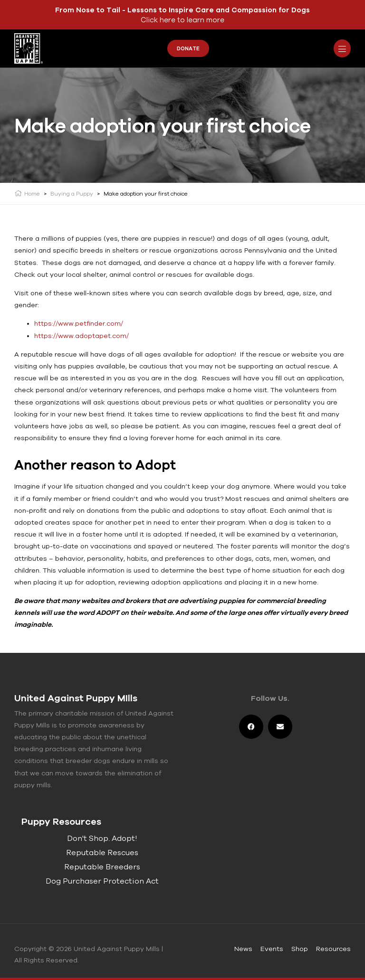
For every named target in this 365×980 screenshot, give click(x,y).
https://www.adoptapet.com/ (82, 336)
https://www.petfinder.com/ (79, 323)
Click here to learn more (182, 20)
